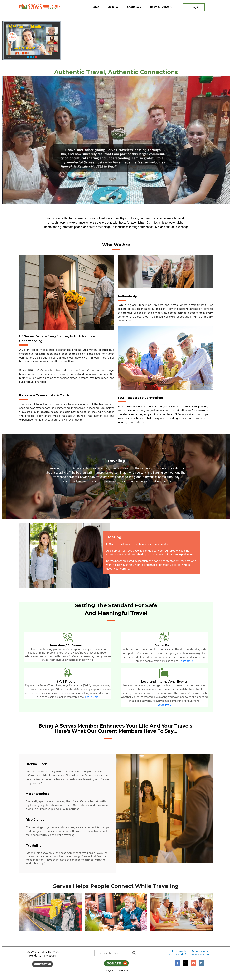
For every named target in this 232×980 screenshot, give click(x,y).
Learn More (186, 661)
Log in (195, 7)
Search (134, 953)
